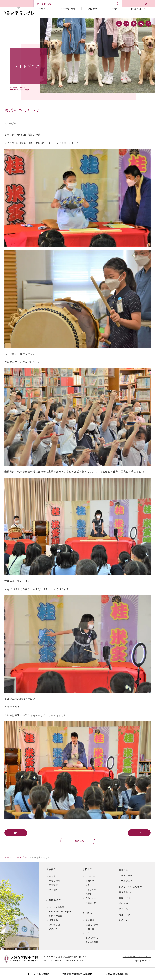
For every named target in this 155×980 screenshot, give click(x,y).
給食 (88, 877)
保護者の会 (91, 894)
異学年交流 (55, 917)
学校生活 (92, 9)
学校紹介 (44, 9)
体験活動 (54, 912)
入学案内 (114, 9)
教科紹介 (54, 921)
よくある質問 (92, 934)
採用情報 (123, 895)
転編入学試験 (92, 917)
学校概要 (54, 881)
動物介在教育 (56, 908)
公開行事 (90, 921)
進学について (92, 930)
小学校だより (126, 873)
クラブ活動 (91, 881)
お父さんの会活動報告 (130, 878)
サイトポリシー (140, 953)
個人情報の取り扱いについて (134, 948)
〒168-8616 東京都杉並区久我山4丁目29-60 (68, 949)
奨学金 (89, 925)
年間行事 (90, 873)
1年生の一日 (92, 868)
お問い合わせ (126, 890)
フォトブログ (126, 867)
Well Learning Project (60, 904)
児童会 (89, 886)
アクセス (123, 901)
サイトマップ (126, 912)
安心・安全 (91, 890)
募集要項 (90, 912)
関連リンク (125, 906)
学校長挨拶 (55, 873)
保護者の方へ (139, 9)
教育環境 (54, 877)
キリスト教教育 (57, 899)
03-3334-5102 (59, 952)
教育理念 (54, 868)
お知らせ (123, 862)
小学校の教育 (68, 9)
